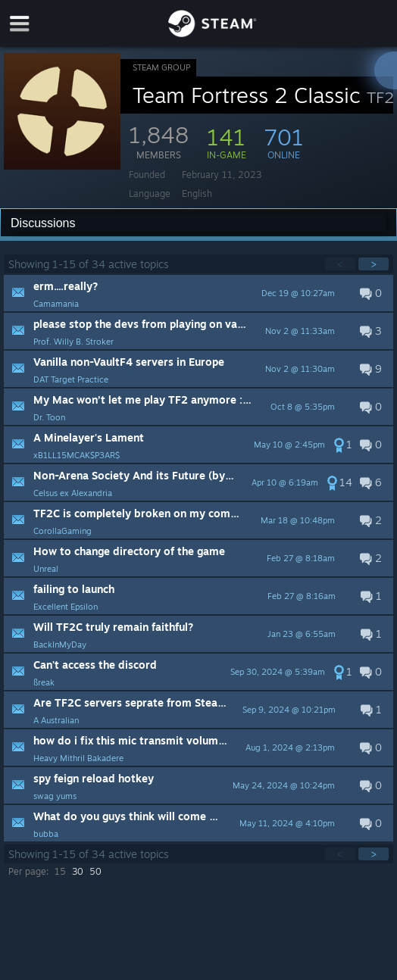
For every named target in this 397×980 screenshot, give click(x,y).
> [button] (374, 264)
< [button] (340, 264)
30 (78, 871)
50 (95, 871)
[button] (198, 293)
